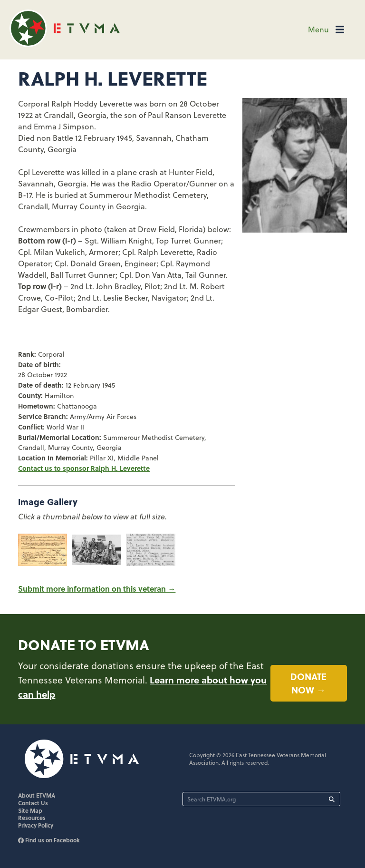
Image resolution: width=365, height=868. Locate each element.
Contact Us (33, 803)
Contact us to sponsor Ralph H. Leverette (84, 468)
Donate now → (308, 683)
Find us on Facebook (49, 840)
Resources (32, 818)
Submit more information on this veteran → (97, 589)
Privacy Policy (36, 825)
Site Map (30, 810)
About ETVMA (37, 795)
